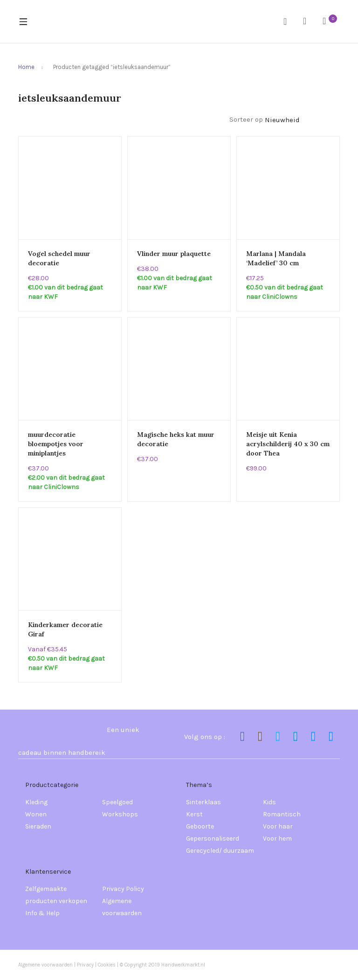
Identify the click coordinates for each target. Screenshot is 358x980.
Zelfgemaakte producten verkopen (56, 895)
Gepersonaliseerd (213, 839)
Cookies (107, 965)
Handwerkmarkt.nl (183, 965)
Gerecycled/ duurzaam (220, 851)
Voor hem (277, 839)
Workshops (120, 814)
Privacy (85, 965)
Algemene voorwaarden (122, 907)
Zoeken (289, 21)
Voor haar (278, 826)
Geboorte (200, 826)
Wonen (36, 814)
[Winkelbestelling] (302, 120)
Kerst (194, 814)
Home (26, 67)
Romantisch (282, 814)
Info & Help (42, 913)
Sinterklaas (203, 802)
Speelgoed (117, 802)
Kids (269, 802)
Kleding (36, 802)
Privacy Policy (123, 889)
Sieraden (38, 826)
